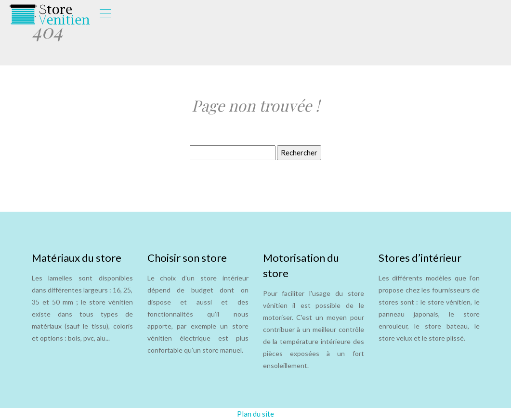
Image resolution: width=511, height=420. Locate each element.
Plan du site (255, 414)
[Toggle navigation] (105, 14)
